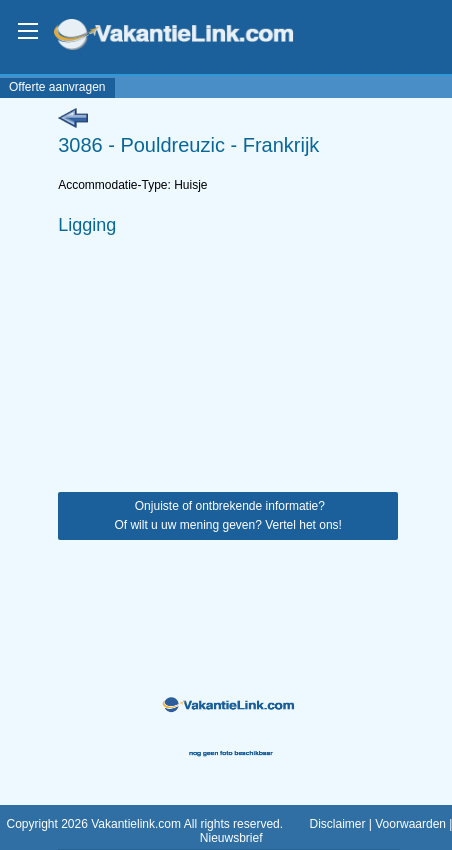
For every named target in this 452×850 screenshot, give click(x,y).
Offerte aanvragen (57, 87)
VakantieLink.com (187, 36)
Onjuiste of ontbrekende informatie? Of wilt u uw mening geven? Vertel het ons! (227, 515)
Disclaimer (337, 824)
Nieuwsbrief (231, 838)
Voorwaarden (410, 824)
